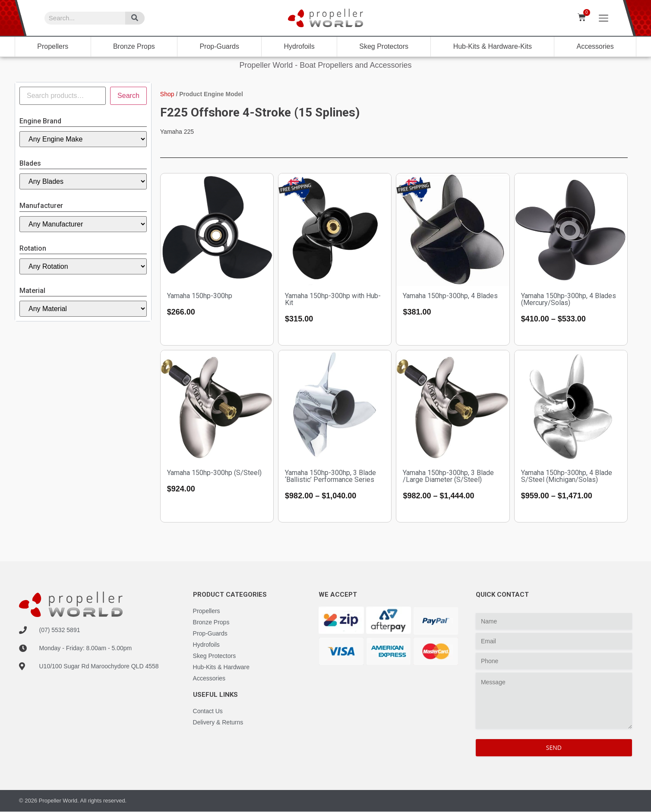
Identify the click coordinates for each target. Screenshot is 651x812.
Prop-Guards (219, 46)
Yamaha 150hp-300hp (200, 296)
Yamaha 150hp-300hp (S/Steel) (214, 473)
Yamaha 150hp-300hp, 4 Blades (450, 296)
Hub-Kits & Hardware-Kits (493, 46)
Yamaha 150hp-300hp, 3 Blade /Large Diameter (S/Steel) (448, 476)
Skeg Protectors (384, 46)
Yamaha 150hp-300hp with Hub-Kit (333, 299)
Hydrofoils (299, 46)
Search (128, 96)
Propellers (53, 46)
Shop (167, 94)
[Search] (135, 18)
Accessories (595, 46)
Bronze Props (134, 46)
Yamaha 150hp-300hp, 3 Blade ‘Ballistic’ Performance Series (330, 476)
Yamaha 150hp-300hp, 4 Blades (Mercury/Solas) (569, 299)
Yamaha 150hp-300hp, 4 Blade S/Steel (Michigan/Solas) (567, 476)
